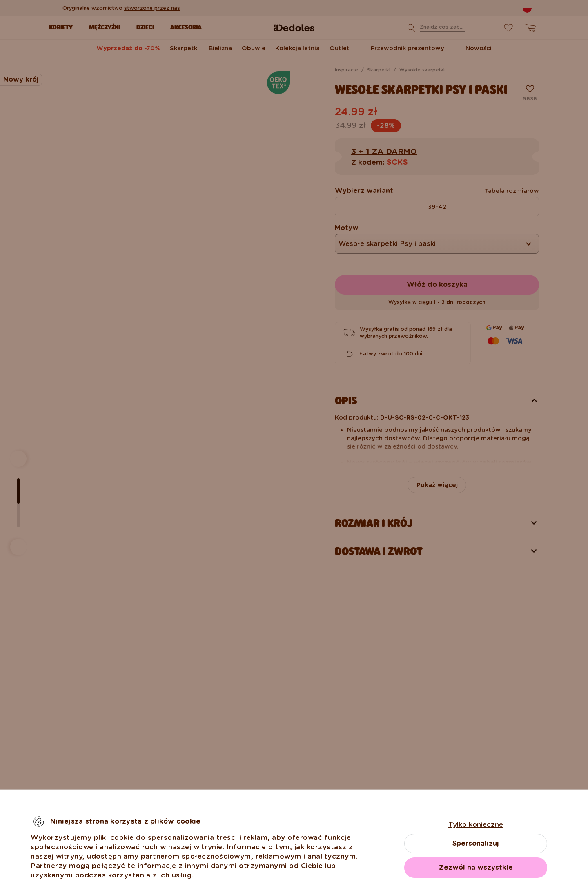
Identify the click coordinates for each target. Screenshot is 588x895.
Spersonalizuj (476, 843)
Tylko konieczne (476, 825)
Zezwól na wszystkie (476, 867)
